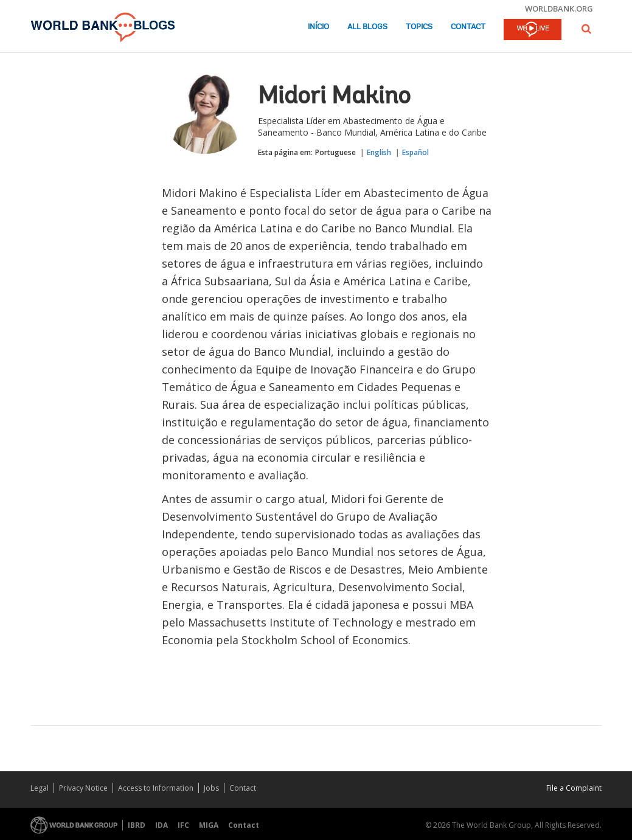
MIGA (209, 825)
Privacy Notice (83, 788)
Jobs (211, 788)
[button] (586, 29)
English (379, 152)
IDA (161, 825)
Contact (468, 27)
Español (415, 152)
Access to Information (156, 788)
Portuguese (335, 152)
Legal (40, 788)
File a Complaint (574, 788)
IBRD (137, 825)
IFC (183, 825)
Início (318, 27)
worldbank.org (559, 9)
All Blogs (367, 27)
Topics (419, 27)
